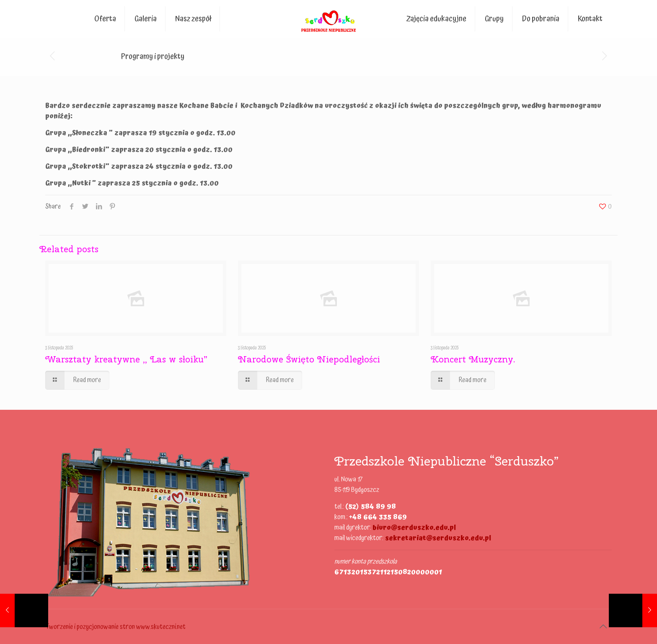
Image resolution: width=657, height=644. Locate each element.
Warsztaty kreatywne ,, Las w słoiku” (127, 359)
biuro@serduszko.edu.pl (414, 528)
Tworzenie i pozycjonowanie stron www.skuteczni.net (115, 627)
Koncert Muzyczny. (473, 359)
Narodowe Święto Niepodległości (309, 359)
